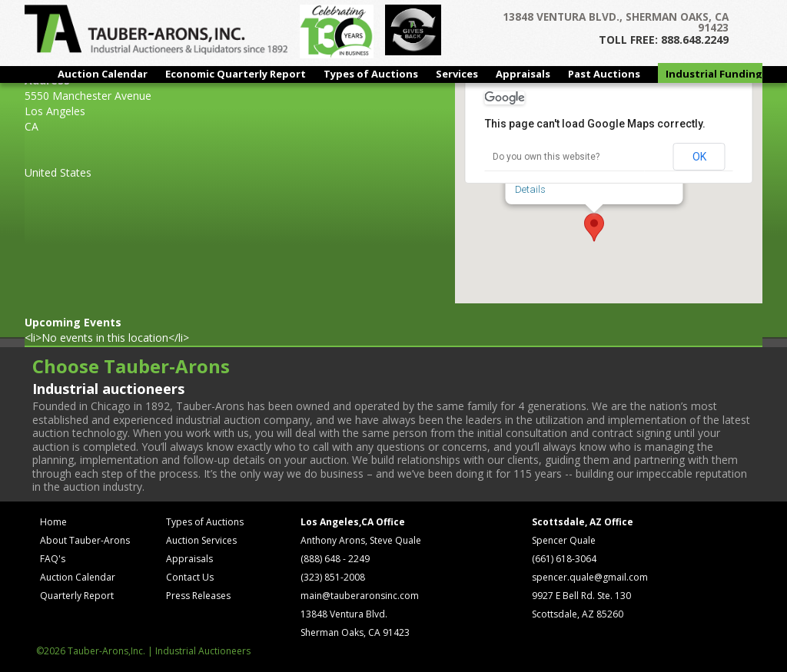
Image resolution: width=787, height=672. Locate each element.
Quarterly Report (77, 596)
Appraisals (523, 74)
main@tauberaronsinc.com (360, 596)
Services (457, 74)
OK (699, 157)
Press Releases (198, 596)
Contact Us (190, 577)
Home (53, 522)
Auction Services (201, 540)
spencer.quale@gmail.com (590, 577)
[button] (594, 227)
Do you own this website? (546, 157)
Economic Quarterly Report (236, 74)
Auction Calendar (103, 74)
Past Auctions (604, 74)
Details (530, 189)
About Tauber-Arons (85, 540)
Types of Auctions (371, 74)
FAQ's (53, 559)
